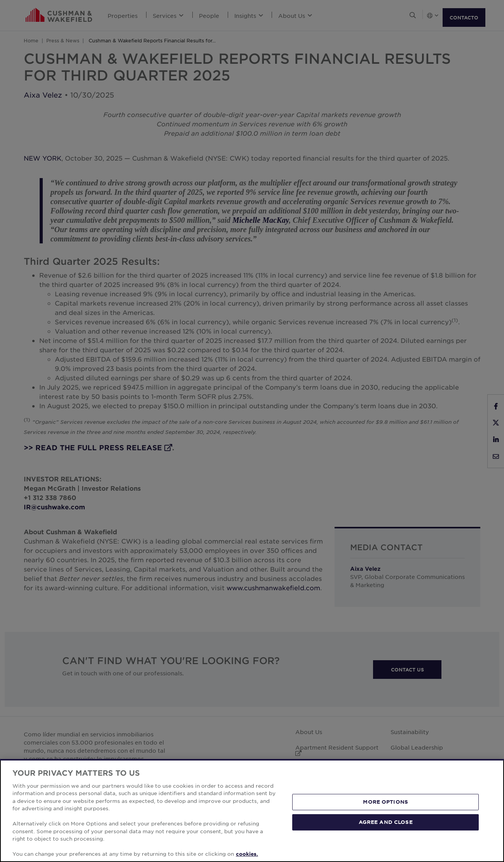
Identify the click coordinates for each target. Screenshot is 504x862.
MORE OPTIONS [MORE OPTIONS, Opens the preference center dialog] (385, 802)
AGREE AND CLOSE (386, 822)
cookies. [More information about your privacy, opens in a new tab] (247, 854)
